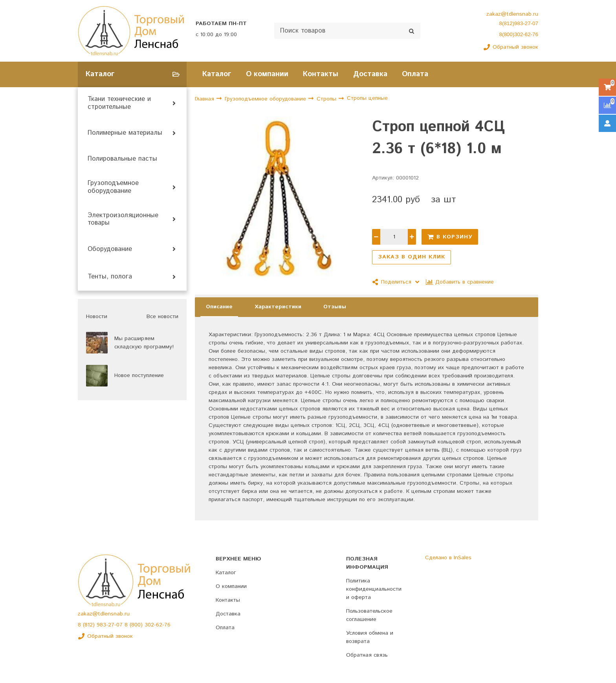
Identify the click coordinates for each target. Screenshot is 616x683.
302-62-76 (158, 625)
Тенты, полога (110, 277)
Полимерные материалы (125, 133)
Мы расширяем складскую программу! (144, 343)
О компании (267, 74)
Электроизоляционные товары (123, 220)
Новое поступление (139, 375)
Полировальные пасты (122, 159)
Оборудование (110, 249)
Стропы (327, 99)
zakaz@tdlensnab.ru (512, 14)
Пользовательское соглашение (369, 615)
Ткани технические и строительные (119, 103)
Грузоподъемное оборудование (113, 187)
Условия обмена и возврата (370, 637)
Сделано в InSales (448, 558)
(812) (90, 625)
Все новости (162, 317)
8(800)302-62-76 (519, 34)
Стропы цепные (367, 99)
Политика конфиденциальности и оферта (374, 589)
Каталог (217, 74)
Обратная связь (367, 655)
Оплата (415, 74)
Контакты (321, 74)
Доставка (370, 74)
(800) (137, 625)
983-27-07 (111, 625)
